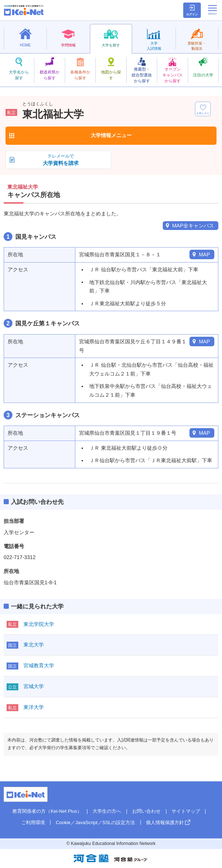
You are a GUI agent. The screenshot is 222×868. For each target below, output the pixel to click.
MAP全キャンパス (193, 226)
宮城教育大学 (39, 665)
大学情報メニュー (111, 135)
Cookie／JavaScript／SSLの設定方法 (95, 822)
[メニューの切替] (212, 10)
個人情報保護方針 (165, 822)
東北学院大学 (39, 624)
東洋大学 (34, 707)
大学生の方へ (107, 811)
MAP (204, 254)
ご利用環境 (33, 822)
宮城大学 (34, 686)
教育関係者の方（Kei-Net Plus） (47, 811)
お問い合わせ (146, 811)
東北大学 (34, 645)
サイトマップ (186, 811)
